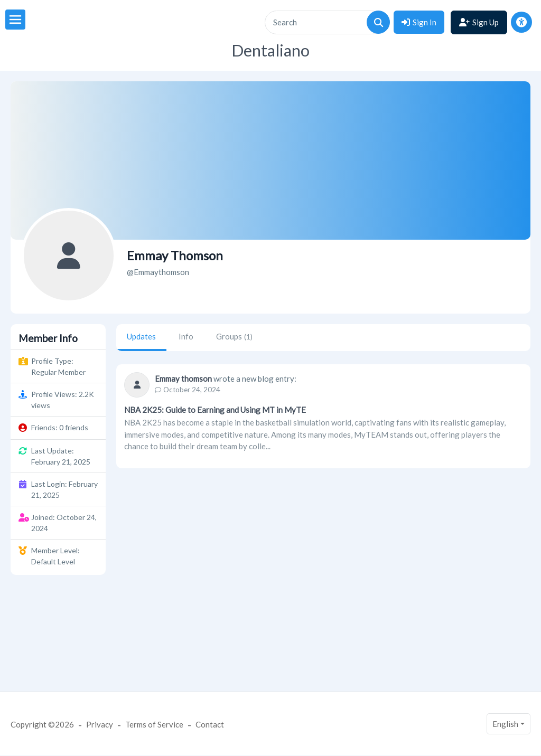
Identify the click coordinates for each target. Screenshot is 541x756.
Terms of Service (154, 724)
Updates (141, 336)
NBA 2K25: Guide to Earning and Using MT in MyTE (215, 410)
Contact (210, 724)
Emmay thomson (183, 379)
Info (186, 336)
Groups (234, 336)
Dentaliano (270, 50)
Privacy (100, 724)
